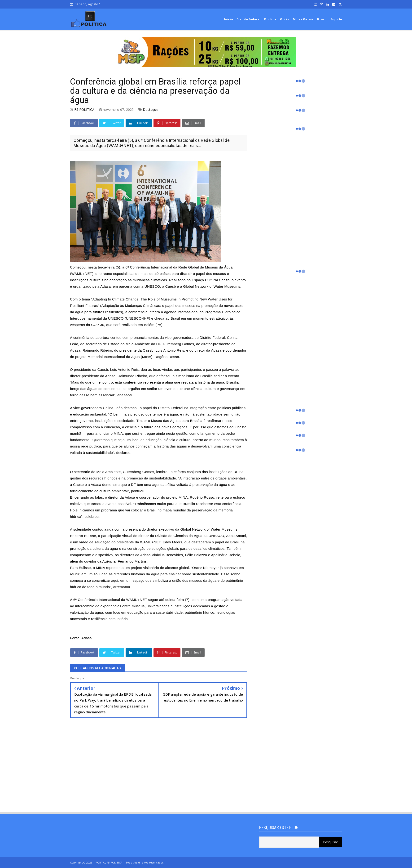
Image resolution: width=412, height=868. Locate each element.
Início (228, 19)
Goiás (285, 19)
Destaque (151, 110)
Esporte (336, 19)
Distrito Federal (248, 19)
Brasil (322, 19)
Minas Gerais (303, 19)
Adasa (87, 638)
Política (270, 19)
